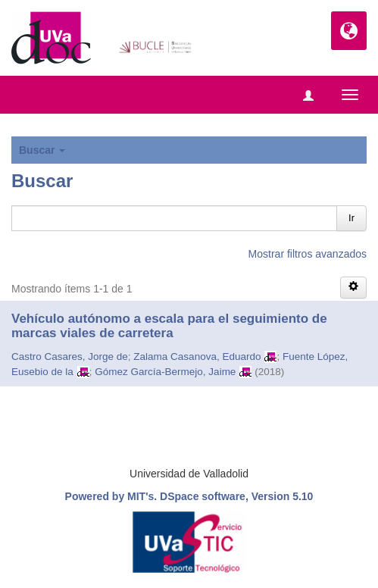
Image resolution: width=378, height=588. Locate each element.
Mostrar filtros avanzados (308, 254)
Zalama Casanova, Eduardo (197, 357)
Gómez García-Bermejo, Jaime (165, 372)
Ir (351, 218)
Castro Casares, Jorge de (70, 357)
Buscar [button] (42, 150)
